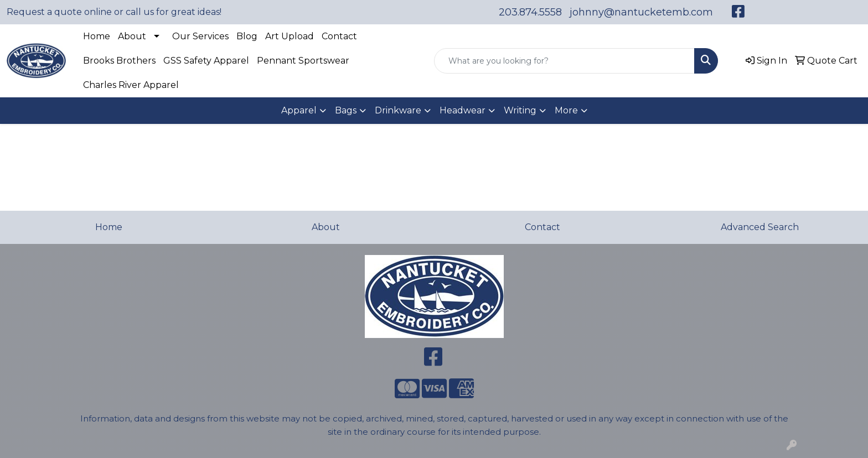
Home (97, 36)
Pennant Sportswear (303, 61)
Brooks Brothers (119, 61)
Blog (247, 36)
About (132, 36)
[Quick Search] (564, 61)
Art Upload (290, 36)
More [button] (566, 110)
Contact (339, 36)
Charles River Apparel (131, 85)
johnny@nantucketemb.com (641, 12)
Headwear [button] (463, 110)
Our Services (200, 36)
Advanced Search (760, 227)
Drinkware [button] (398, 110)
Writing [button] (520, 110)
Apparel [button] (299, 110)
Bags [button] (346, 110)
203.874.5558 (530, 12)
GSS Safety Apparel (206, 61)
